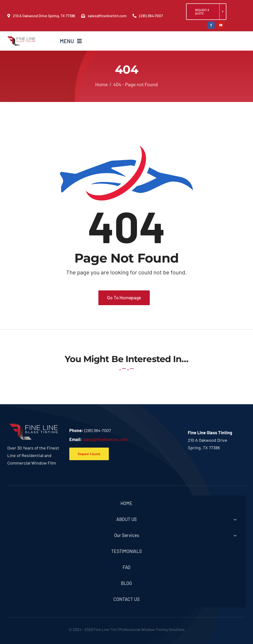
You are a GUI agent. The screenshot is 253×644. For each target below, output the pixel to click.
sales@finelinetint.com (105, 439)
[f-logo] (33, 426)
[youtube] (221, 25)
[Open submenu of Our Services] (235, 535)
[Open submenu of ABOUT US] (235, 519)
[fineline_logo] (21, 39)
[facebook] (211, 25)
